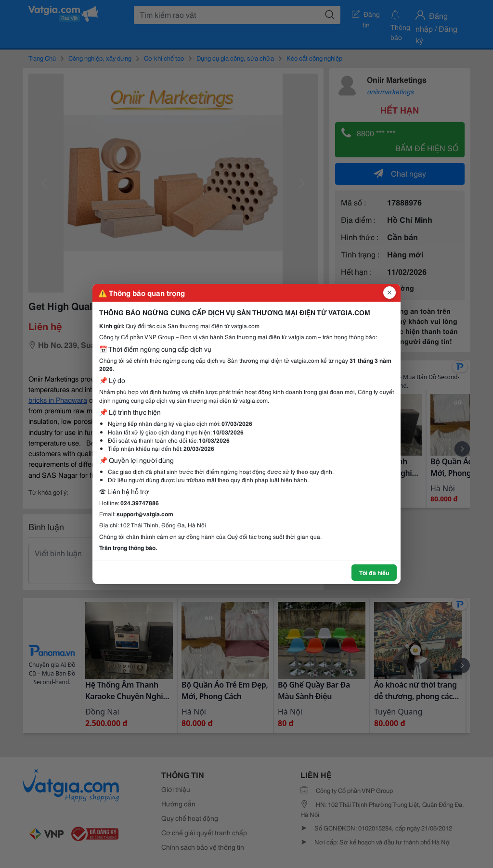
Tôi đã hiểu (374, 572)
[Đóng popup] (389, 293)
